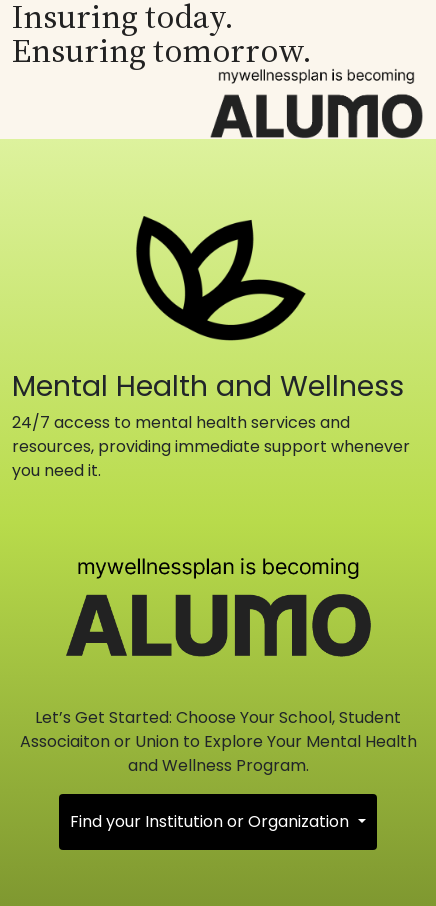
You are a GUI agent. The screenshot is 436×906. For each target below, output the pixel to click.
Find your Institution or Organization (211, 821)
